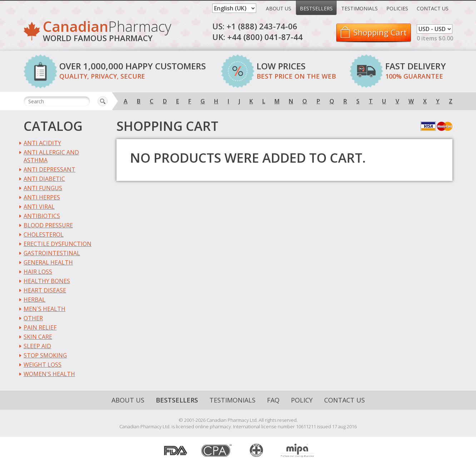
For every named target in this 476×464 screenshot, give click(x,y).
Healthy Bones (47, 281)
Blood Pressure (48, 225)
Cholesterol (44, 235)
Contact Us (433, 8)
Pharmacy (107, 32)
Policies (397, 8)
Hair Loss (38, 272)
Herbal (34, 300)
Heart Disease (45, 290)
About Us (279, 8)
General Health (48, 262)
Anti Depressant (49, 169)
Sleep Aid (37, 346)
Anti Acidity (42, 143)
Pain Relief (40, 327)
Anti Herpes (42, 197)
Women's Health (49, 374)
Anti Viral (39, 207)
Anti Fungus (43, 188)
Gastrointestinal (52, 253)
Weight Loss (43, 365)
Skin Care (38, 337)
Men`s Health (44, 309)
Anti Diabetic (44, 179)
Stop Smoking (45, 355)
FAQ (273, 400)
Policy (302, 400)
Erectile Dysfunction (58, 244)
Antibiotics (42, 216)
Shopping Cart (380, 32)
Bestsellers (316, 8)
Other (33, 318)
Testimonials (360, 8)
